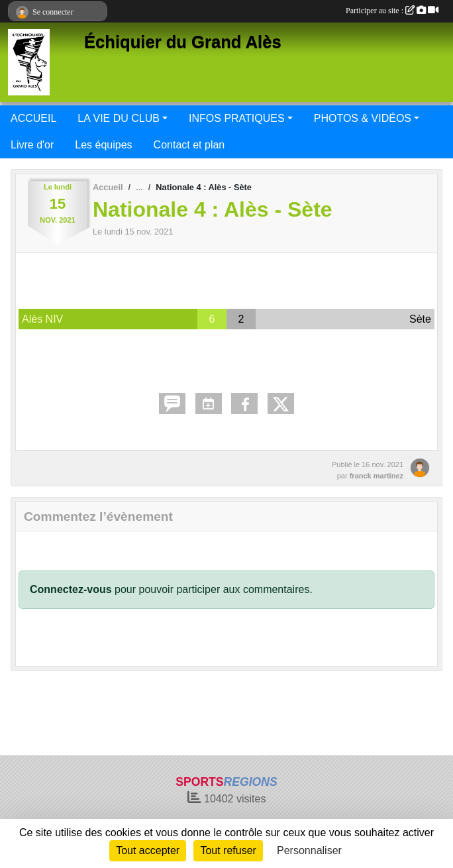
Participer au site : (392, 11)
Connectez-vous (71, 589)
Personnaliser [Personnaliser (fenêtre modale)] (309, 850)
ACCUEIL (33, 118)
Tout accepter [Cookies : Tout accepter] (148, 850)
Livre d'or (32, 145)
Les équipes (103, 145)
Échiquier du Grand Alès (183, 42)
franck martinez (377, 476)
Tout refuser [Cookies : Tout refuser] (228, 850)
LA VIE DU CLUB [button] (119, 118)
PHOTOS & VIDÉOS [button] (363, 118)
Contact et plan (189, 145)
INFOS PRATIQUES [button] (237, 118)
